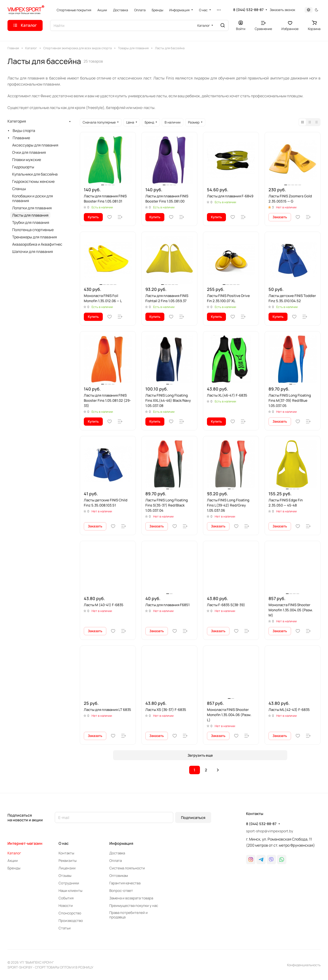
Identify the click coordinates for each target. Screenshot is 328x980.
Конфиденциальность (304, 965)
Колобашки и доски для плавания (33, 198)
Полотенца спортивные (33, 230)
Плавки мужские (27, 160)
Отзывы (65, 876)
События (66, 898)
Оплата (116, 861)
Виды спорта (24, 131)
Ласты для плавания (30, 215)
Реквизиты (68, 861)
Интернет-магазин (25, 843)
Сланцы (19, 189)
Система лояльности (127, 868)
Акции (13, 861)
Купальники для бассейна (35, 174)
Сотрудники (69, 883)
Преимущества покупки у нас (134, 906)
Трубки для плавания (31, 222)
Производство (71, 921)
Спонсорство (70, 913)
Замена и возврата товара (131, 898)
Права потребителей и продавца (129, 915)
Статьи (65, 928)
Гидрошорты (23, 167)
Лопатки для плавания (32, 208)
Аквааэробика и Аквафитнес (37, 244)
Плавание (21, 138)
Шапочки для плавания (33, 252)
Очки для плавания (29, 152)
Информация (121, 843)
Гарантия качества (125, 883)
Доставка (117, 853)
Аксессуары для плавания (35, 145)
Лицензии (67, 868)
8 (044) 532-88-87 (248, 10)
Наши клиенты (70, 891)
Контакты (66, 853)
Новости (66, 906)
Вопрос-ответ (121, 891)
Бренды (14, 868)
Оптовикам (119, 876)
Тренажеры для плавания (35, 237)
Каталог (14, 853)
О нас (64, 843)
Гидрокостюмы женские (33, 181)
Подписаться (193, 818)
